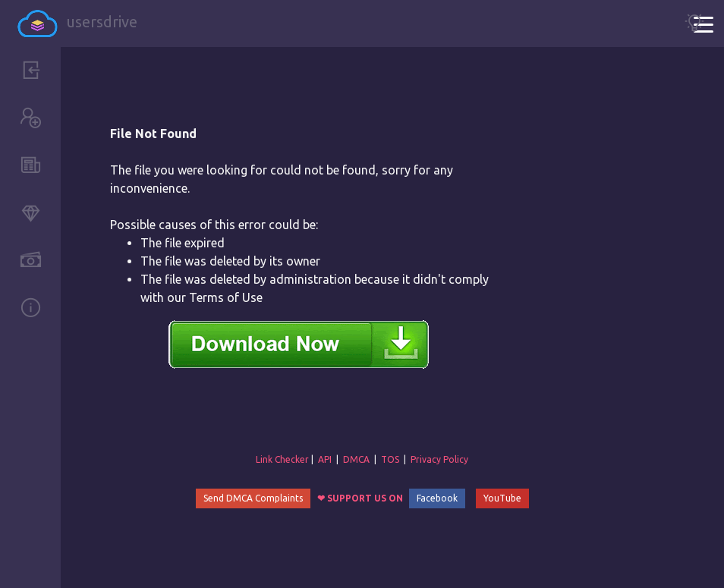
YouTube (502, 498)
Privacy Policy (439, 459)
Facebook (437, 498)
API (325, 459)
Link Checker (282, 459)
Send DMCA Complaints (253, 498)
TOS (390, 459)
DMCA (356, 459)
